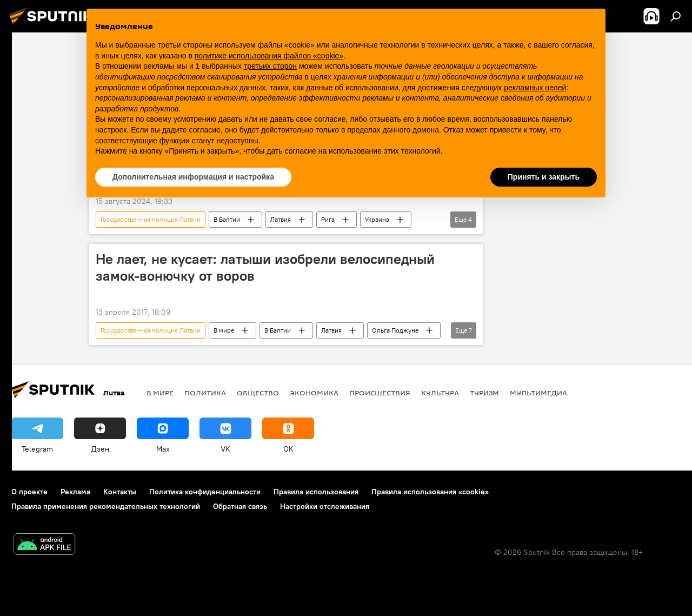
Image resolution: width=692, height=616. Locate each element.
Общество (258, 393)
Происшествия (380, 393)
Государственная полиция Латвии (151, 219)
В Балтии (227, 219)
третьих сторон (270, 66)
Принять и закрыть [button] (544, 177)
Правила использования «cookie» (430, 492)
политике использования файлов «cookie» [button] (269, 56)
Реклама (75, 492)
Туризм (484, 393)
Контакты (120, 492)
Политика (205, 393)
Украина (377, 219)
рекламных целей (535, 88)
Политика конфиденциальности (205, 492)
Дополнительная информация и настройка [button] (193, 177)
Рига (328, 219)
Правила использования (316, 492)
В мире (224, 330)
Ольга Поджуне (395, 330)
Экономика (314, 393)
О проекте (29, 492)
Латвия (281, 219)
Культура (440, 393)
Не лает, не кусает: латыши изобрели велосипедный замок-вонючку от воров (265, 267)
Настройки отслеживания (325, 506)
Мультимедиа (538, 393)
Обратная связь (240, 506)
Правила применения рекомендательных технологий (106, 506)
